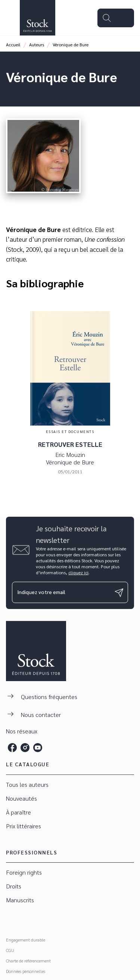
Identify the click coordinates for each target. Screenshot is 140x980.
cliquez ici (78, 572)
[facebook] (12, 748)
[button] (70, 785)
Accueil (13, 44)
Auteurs (37, 44)
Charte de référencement (28, 961)
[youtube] (38, 748)
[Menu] (116, 18)
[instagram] (25, 748)
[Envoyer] (119, 593)
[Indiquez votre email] (61, 592)
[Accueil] (37, 18)
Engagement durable (26, 940)
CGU (10, 950)
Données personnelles (26, 971)
